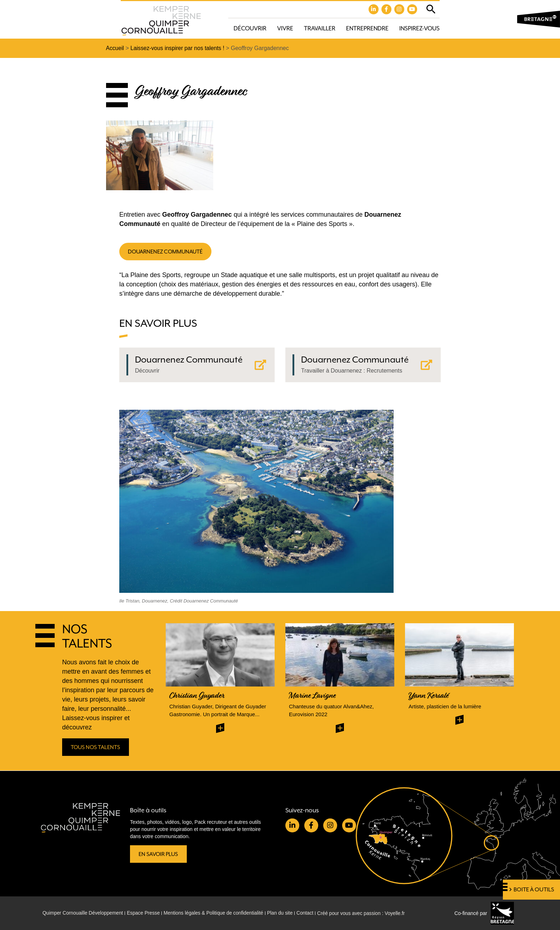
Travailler (320, 28)
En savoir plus (159, 854)
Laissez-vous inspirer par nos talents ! (179, 48)
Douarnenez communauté (167, 252)
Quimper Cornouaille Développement (84, 913)
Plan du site (285, 913)
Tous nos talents (96, 748)
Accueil (115, 48)
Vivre (285, 28)
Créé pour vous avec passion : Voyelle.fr (368, 913)
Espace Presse (145, 913)
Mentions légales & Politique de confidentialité (217, 913)
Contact (311, 913)
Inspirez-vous (419, 28)
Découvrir (250, 28)
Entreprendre (367, 28)
